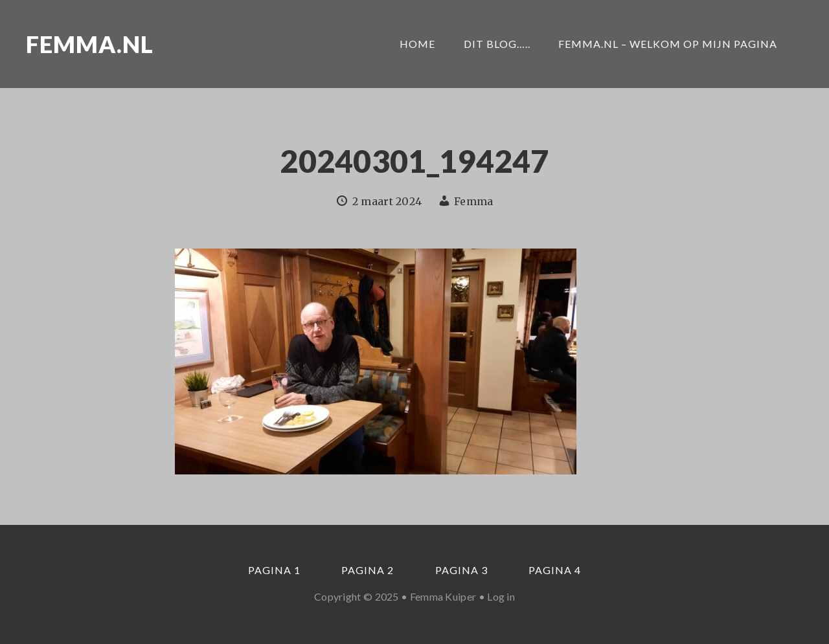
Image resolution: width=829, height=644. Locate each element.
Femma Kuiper (443, 596)
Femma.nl (90, 44)
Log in (501, 596)
